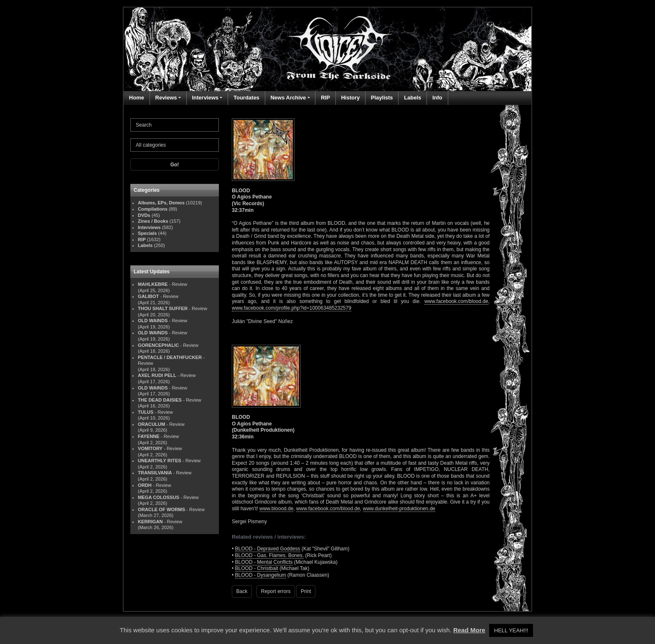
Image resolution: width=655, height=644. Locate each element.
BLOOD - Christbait (257, 568)
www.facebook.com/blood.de (456, 301)
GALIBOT (148, 296)
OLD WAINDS (153, 321)
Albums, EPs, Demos (161, 203)
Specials (147, 233)
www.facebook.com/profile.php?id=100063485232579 (292, 308)
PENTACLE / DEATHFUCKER (170, 357)
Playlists (382, 98)
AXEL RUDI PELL (157, 375)
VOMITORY (150, 448)
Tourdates (246, 98)
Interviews (205, 98)
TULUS (146, 412)
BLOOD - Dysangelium (261, 575)
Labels (413, 98)
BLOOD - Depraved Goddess (268, 549)
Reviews (166, 98)
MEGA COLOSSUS (159, 497)
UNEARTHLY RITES (160, 461)
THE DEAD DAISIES (160, 400)
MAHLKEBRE (153, 284)
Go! (175, 165)
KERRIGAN (150, 522)
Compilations (153, 209)
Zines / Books (153, 221)
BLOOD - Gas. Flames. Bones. (270, 555)
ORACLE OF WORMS (161, 509)
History (350, 98)
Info (437, 98)
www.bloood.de (276, 509)
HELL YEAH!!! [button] (511, 630)
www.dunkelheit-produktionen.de (399, 509)
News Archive (288, 98)
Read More (469, 630)
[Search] (175, 125)
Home (137, 98)
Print (306, 591)
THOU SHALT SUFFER (163, 308)
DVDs (144, 215)
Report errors (276, 591)
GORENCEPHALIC (158, 345)
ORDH (145, 485)
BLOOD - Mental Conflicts (264, 562)
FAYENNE (149, 436)
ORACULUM (151, 424)
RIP (325, 98)
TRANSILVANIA (155, 473)
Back (242, 591)
